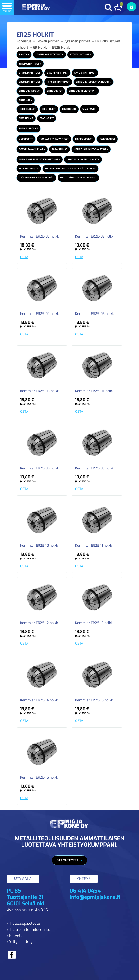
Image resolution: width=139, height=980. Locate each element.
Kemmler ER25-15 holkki (94, 700)
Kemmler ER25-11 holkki (94, 546)
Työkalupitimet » (81, 54)
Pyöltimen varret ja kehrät (36, 178)
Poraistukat (60, 149)
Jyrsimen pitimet (77, 41)
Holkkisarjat (27, 109)
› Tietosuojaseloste (23, 923)
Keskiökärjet (107, 139)
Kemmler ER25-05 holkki (95, 314)
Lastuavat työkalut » (49, 54)
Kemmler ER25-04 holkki (40, 314)
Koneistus (24, 41)
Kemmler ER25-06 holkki (40, 391)
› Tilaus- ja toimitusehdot (29, 930)
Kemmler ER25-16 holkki (39, 778)
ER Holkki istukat (30, 91)
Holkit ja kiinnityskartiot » (91, 149)
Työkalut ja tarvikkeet (54, 139)
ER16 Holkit (49, 109)
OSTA (24, 257)
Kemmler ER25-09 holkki (95, 468)
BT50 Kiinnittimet (57, 73)
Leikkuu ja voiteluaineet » (83, 159)
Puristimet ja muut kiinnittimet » (40, 159)
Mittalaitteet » (29, 169)
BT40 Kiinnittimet (30, 73)
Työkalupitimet (48, 41)
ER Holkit (40, 48)
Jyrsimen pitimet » (30, 64)
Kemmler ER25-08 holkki (40, 468)
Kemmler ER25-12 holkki (39, 623)
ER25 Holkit (61, 48)
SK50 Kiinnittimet (30, 82)
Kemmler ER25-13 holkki (94, 623)
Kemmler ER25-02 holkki (40, 237)
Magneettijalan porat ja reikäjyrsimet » (70, 169)
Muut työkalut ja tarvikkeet (78, 178)
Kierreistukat (84, 139)
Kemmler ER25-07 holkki (95, 391)
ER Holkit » (26, 100)
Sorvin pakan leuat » (32, 149)
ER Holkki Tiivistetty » (83, 91)
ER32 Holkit (26, 118)
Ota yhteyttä (68, 860)
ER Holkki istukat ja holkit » (94, 82)
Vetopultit (26, 139)
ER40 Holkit (47, 118)
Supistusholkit (29, 128)
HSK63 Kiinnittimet (58, 82)
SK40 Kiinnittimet (85, 73)
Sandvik (24, 54)
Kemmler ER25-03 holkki (95, 237)
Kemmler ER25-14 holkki (39, 700)
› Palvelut (15, 935)
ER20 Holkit (69, 109)
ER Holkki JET (55, 91)
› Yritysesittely (20, 942)
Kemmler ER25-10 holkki (39, 546)
